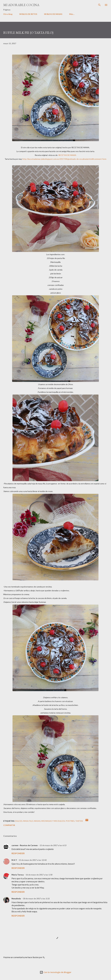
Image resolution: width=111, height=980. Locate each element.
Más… (72, 14)
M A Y (14, 860)
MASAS (37, 821)
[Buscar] (99, 5)
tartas (79, 821)
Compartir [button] (9, 825)
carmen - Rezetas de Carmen (25, 845)
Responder (18, 853)
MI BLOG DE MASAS (53, 14)
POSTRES (70, 821)
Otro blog (8, 14)
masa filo (28, 821)
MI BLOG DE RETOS (28, 14)
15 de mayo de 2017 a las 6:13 (53, 845)
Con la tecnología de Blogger (56, 972)
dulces (19, 821)
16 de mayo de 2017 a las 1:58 (39, 875)
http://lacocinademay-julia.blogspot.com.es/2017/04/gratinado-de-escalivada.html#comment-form (64, 159)
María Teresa (18, 875)
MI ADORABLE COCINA (21, 5)
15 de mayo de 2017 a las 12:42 (33, 860)
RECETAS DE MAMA (67, 155)
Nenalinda (16, 899)
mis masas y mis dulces (53, 821)
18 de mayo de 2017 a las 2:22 (36, 899)
